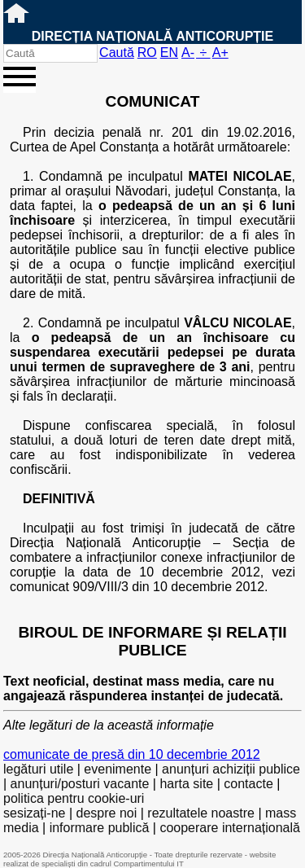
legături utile (38, 769)
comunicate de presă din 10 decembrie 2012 (132, 754)
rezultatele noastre (201, 813)
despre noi (107, 813)
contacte (248, 784)
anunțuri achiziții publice (231, 769)
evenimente (118, 769)
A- (188, 53)
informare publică (100, 828)
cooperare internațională (230, 828)
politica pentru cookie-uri (74, 798)
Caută (117, 53)
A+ (220, 53)
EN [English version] (169, 53)
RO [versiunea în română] (147, 53)
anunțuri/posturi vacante (80, 784)
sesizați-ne (34, 813)
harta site (186, 784)
